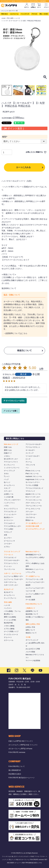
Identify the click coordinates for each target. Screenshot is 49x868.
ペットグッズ (25, 14)
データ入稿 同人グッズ (34, 523)
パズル (6, 506)
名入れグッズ (9, 589)
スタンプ (7, 488)
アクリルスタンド (10, 558)
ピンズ (28, 459)
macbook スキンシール (34, 476)
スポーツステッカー (11, 585)
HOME (3, 18)
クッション (8, 566)
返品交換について (32, 614)
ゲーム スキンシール (33, 509)
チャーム (29, 462)
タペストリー (9, 520)
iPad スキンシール (32, 474)
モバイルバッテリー (33, 482)
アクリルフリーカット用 (34, 579)
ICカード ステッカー (33, 497)
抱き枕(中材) (8, 623)
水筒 (5, 535)
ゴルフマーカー (31, 514)
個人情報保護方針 (15, 770)
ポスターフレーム (24, 860)
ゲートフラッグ (9, 471)
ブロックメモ (30, 465)
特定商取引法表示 (15, 774)
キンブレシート (9, 465)
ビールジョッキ (9, 541)
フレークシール (9, 569)
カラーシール (9, 640)
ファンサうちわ (7, 856)
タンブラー (8, 538)
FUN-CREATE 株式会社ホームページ (22, 778)
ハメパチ (17, 18)
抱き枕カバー (9, 517)
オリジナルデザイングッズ (35, 529)
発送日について (24, 351)
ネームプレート (9, 485)
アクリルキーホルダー (12, 560)
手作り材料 (10, 18)
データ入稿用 (30, 600)
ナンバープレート (10, 598)
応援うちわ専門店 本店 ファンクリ (21, 741)
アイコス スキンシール (34, 500)
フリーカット (9, 555)
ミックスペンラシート (12, 468)
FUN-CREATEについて (34, 604)
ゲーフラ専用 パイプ (11, 632)
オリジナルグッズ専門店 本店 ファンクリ (23, 745)
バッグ (6, 479)
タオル (6, 474)
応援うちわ (8, 447)
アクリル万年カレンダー (13, 526)
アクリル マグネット (33, 447)
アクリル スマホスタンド (34, 488)
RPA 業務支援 (30, 863)
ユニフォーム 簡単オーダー (14, 576)
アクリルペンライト (11, 462)
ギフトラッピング (32, 640)
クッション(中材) (10, 620)
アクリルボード (9, 523)
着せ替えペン (9, 614)
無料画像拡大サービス (33, 555)
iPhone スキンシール (33, 471)
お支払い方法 (30, 627)
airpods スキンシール (33, 494)
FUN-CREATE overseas (17, 752)
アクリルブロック (10, 512)
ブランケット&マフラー (12, 500)
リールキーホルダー (33, 456)
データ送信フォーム (33, 576)
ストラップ (30, 453)
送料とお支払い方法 (33, 624)
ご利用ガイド (30, 608)
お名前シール (9, 494)
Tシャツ (7, 476)
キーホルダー (30, 450)
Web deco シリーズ (11, 444)
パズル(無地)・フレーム (12, 611)
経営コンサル (38, 863)
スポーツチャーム (10, 582)
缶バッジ (7, 482)
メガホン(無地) (9, 626)
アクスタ (34, 14)
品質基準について (32, 611)
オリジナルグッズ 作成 (27, 856)
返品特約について (9, 288)
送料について (30, 630)
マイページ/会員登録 (33, 661)
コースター (8, 544)
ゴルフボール (30, 517)
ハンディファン (9, 503)
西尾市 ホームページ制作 (18, 863)
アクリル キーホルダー (34, 444)
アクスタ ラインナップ (12, 552)
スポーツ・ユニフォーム (13, 573)
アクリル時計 (9, 529)
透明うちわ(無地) (10, 617)
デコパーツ (8, 637)
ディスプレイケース (11, 635)
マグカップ (8, 532)
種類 (5, 137)
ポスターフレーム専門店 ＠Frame (20, 749)
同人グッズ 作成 (14, 860)
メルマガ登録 (30, 652)
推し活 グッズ (16, 856)
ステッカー (8, 491)
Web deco (5, 14)
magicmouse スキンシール (35, 479)
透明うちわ (8, 450)
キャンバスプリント (11, 509)
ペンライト (8, 608)
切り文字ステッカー (11, 459)
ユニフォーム (14, 14)
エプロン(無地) (9, 629)
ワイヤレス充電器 (32, 485)
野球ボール (30, 520)
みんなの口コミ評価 (33, 649)
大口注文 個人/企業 (32, 526)
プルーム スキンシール (34, 506)
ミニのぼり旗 (9, 497)
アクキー (43, 856)
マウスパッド (30, 491)
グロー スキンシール (33, 503)
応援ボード (8, 453)
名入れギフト (9, 592)
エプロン (7, 547)
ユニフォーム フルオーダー (14, 579)
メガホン (7, 456)
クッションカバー (10, 514)
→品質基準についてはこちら (15, 333)
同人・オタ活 (44, 14)
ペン (27, 468)
